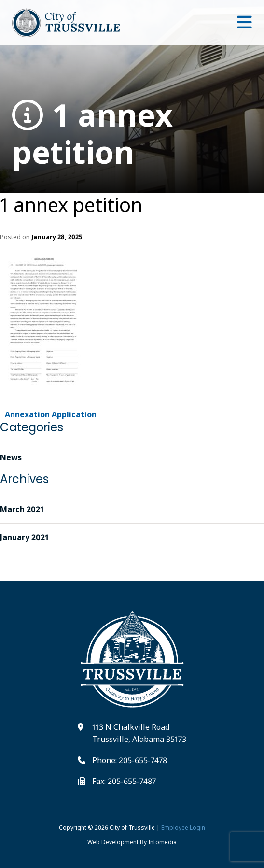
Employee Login (183, 828)
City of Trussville (132, 828)
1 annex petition (92, 134)
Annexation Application (51, 414)
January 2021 (24, 537)
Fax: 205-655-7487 (124, 781)
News (11, 457)
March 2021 (22, 509)
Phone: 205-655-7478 (130, 760)
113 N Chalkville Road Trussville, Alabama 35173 (139, 733)
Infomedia (162, 842)
